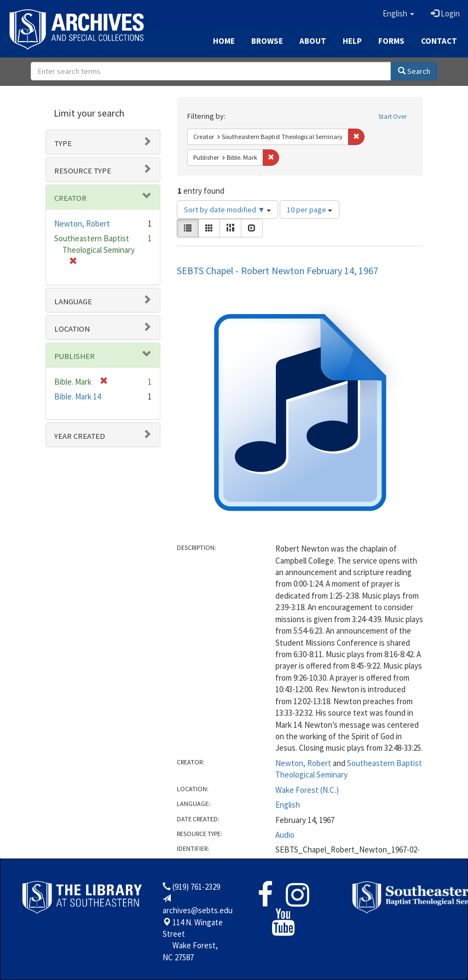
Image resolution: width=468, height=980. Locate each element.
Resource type (83, 171)
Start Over (392, 116)
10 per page (310, 210)
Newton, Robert (303, 763)
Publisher (74, 356)
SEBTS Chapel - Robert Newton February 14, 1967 (278, 271)
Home (224, 41)
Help (352, 41)
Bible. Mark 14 (77, 396)
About (313, 41)
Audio (285, 835)
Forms (391, 41)
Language (73, 301)
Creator (70, 198)
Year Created (80, 436)
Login (445, 13)
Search (414, 71)
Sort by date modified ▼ (228, 210)
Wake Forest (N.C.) (307, 790)
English (288, 805)
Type (63, 143)
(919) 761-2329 (196, 887)
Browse (267, 41)
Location (72, 329)
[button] (398, 14)
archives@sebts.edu (198, 910)
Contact (439, 41)
